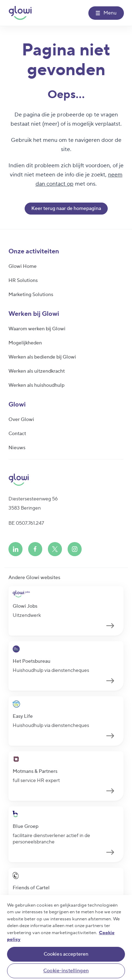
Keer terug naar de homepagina (66, 209)
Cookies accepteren (66, 954)
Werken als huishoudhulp (36, 385)
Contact (17, 434)
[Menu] (106, 13)
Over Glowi (21, 420)
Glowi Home (23, 266)
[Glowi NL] (20, 13)
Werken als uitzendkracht (37, 371)
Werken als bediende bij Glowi (42, 357)
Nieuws (17, 448)
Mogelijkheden (25, 343)
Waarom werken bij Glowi (37, 329)
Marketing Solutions (31, 295)
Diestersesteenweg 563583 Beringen (33, 504)
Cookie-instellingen (66, 971)
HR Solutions (23, 281)
